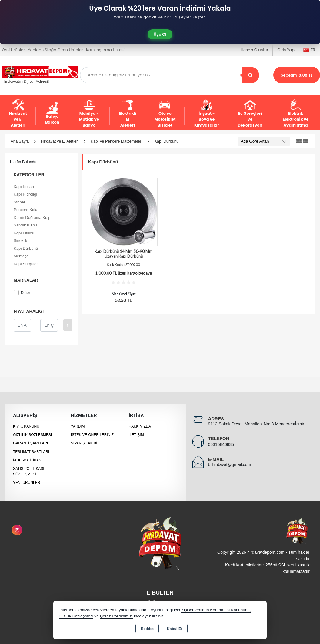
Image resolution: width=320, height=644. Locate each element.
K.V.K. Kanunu (26, 426)
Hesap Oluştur (254, 50)
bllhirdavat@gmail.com (230, 464)
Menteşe (21, 256)
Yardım (78, 426)
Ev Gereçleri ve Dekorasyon (250, 114)
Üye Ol (160, 34)
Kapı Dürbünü (26, 248)
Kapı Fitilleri (24, 233)
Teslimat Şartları (31, 452)
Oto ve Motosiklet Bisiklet (165, 114)
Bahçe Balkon (52, 114)
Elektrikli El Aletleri (127, 114)
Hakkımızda (140, 426)
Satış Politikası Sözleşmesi (28, 471)
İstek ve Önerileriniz (92, 435)
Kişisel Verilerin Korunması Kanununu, (216, 610)
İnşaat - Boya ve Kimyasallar (207, 114)
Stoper (19, 202)
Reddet (147, 629)
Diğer (22, 293)
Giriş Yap (286, 50)
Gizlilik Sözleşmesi (32, 435)
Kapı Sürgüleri (26, 264)
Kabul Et (175, 629)
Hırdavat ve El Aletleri (18, 114)
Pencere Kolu (25, 210)
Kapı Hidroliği (25, 194)
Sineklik (20, 241)
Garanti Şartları (30, 443)
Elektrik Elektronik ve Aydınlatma (296, 114)
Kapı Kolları (24, 187)
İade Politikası (28, 460)
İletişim (136, 435)
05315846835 (221, 444)
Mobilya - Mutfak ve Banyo (89, 114)
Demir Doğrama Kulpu (33, 218)
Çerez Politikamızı (117, 616)
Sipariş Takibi (84, 443)
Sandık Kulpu (25, 225)
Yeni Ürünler (27, 483)
